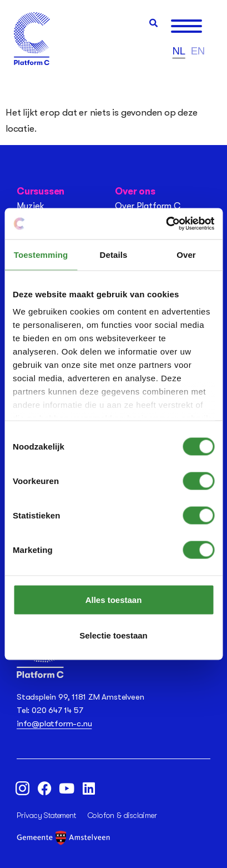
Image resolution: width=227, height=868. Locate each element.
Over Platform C (148, 206)
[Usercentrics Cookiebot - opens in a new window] (166, 224)
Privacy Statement (46, 815)
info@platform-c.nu (54, 724)
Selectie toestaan (113, 635)
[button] (153, 23)
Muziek (31, 206)
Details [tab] (114, 254)
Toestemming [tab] (41, 254)
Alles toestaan (114, 599)
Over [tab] (186, 254)
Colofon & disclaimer (122, 815)
